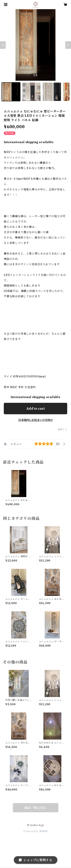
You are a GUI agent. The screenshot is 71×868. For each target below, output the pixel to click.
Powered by (35, 831)
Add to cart (35, 409)
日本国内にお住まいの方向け (36, 420)
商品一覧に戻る (36, 808)
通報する (62, 429)
